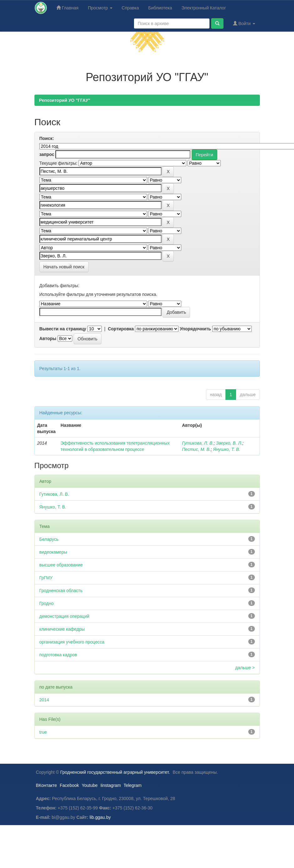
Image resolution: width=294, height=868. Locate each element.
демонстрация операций (64, 616)
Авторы (48, 338)
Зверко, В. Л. (229, 443)
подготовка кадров (58, 655)
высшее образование (61, 565)
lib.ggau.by (100, 817)
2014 (44, 700)
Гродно (47, 603)
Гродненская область (61, 591)
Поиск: (47, 138)
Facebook (69, 785)
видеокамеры (53, 552)
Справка (130, 8)
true (43, 732)
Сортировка (121, 329)
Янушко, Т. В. (227, 449)
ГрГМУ (46, 578)
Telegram (133, 785)
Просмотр (100, 8)
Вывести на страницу (63, 329)
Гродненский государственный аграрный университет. (115, 772)
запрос (47, 154)
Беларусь (49, 539)
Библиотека (160, 8)
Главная (67, 8)
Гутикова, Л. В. (198, 443)
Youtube (90, 785)
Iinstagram (111, 785)
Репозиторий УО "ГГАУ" (65, 100)
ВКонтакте (46, 785)
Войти (244, 23)
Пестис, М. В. (196, 449)
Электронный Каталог (204, 8)
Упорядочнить (195, 329)
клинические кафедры (62, 629)
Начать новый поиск (64, 267)
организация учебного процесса (72, 642)
